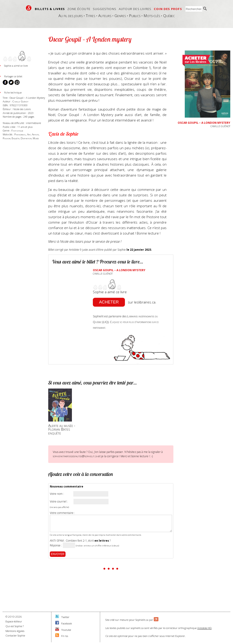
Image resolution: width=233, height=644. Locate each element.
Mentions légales (15, 631)
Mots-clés (152, 16)
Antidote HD (204, 628)
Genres (120, 16)
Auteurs (105, 16)
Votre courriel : (59, 502)
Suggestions (105, 9)
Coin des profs (168, 9)
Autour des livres (135, 9)
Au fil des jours (71, 16)
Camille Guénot (20, 101)
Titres (90, 16)
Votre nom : (57, 494)
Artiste (35, 134)
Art (29, 134)
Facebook (67, 623)
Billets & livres (50, 9)
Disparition (26, 138)
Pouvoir (7, 138)
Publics (135, 16)
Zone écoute (79, 9)
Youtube (66, 630)
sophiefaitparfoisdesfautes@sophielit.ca (75, 456)
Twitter (65, 617)
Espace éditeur (14, 621)
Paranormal (20, 134)
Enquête (16, 138)
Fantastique (17, 130)
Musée (36, 138)
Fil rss (65, 636)
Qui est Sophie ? (15, 626)
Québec (169, 16)
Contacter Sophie (15, 635)
